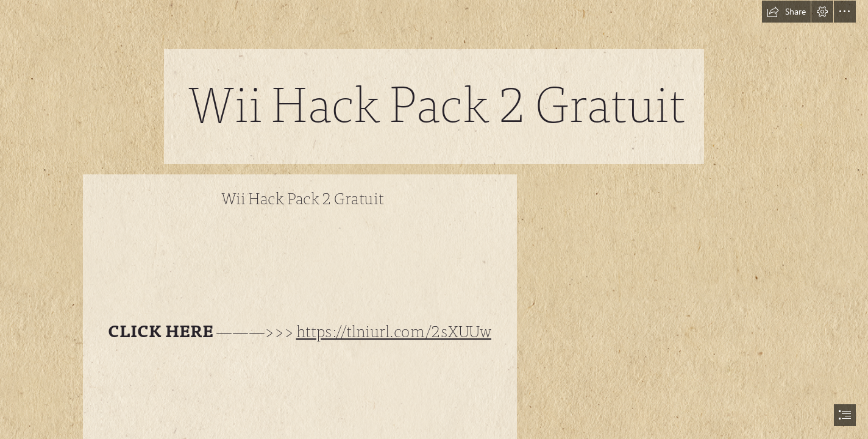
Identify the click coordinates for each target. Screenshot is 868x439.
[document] (434, 220)
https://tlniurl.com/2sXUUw (394, 332)
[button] (786, 12)
